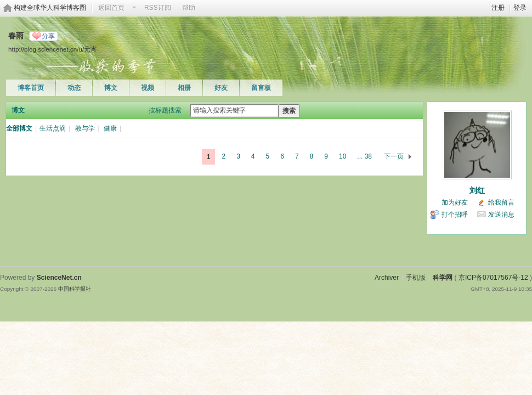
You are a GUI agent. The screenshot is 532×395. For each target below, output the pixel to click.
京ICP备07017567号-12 (493, 278)
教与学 (85, 128)
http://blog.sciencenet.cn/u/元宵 (53, 49)
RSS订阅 (158, 8)
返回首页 (111, 8)
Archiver (387, 278)
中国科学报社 (75, 289)
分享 (48, 36)
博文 (111, 88)
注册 (498, 8)
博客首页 (31, 88)
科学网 (443, 278)
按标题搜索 (165, 110)
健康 (110, 128)
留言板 (261, 88)
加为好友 (455, 202)
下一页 (394, 156)
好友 (221, 88)
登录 (520, 8)
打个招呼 (455, 215)
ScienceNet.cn (59, 278)
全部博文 (19, 128)
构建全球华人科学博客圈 (50, 8)
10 (343, 156)
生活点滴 (53, 128)
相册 (184, 88)
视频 (148, 88)
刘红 (477, 190)
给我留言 (501, 202)
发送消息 (501, 215)
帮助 (189, 8)
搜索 (289, 111)
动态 (74, 88)
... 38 (364, 156)
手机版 (416, 278)
